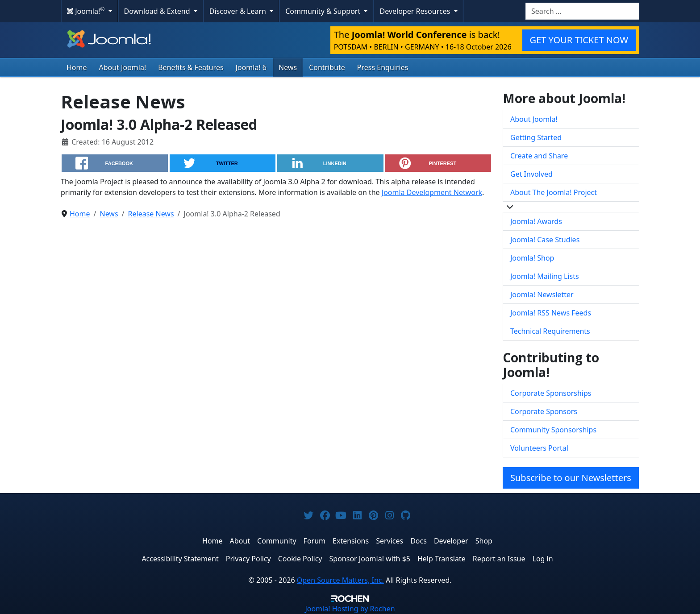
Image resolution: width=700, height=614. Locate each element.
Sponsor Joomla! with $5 (370, 559)
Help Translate (442, 559)
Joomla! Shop (532, 258)
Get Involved (531, 174)
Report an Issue (499, 559)
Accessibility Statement (180, 559)
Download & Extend (158, 11)
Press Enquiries (383, 67)
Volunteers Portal (539, 448)
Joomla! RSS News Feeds (551, 313)
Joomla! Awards (536, 221)
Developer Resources (416, 11)
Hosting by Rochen (350, 609)
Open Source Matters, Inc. (340, 580)
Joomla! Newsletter (542, 295)
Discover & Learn (239, 11)
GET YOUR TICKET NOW (579, 40)
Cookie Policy (300, 559)
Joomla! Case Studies (545, 240)
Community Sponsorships (553, 430)
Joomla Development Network (432, 192)
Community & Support (324, 11)
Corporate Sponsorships (551, 393)
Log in (543, 559)
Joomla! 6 (251, 67)
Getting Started (536, 137)
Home (77, 67)
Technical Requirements (550, 331)
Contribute (327, 67)
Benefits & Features (191, 67)
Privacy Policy (248, 559)
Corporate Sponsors (544, 411)
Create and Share (539, 156)
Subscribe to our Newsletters (571, 478)
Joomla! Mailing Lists (545, 276)
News (288, 67)
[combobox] (582, 11)
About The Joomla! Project (554, 192)
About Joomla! (123, 67)
